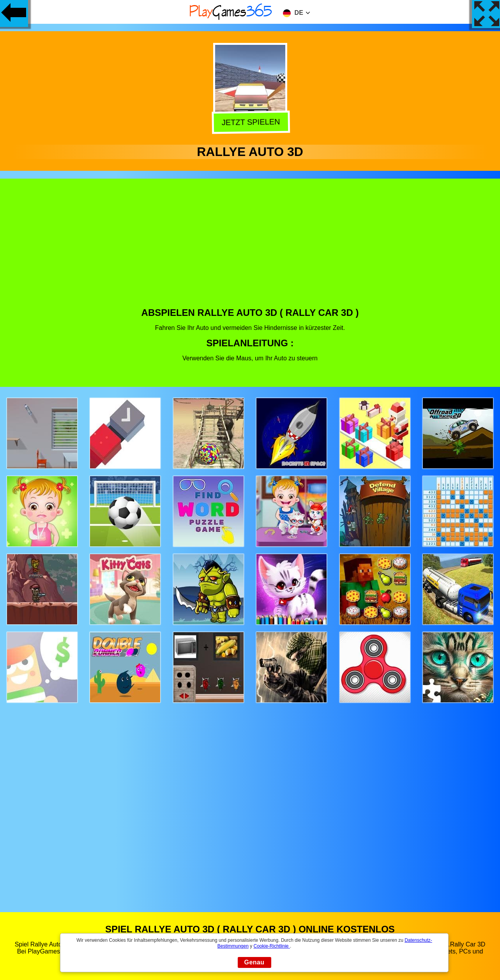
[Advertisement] (250, 249)
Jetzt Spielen (250, 121)
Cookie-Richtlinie (272, 946)
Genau (254, 962)
